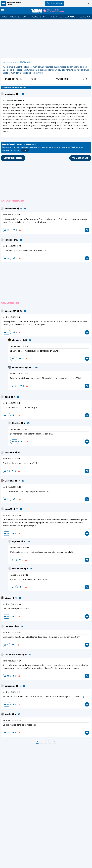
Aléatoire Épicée (40, 17)
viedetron (17, 340)
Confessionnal (67, 17)
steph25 (9, 509)
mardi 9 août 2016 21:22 (19, 575)
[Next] (55, 742)
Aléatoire (15, 17)
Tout (5, 17)
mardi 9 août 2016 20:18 (19, 347)
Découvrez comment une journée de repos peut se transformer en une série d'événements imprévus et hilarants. (42, 148)
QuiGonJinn (18, 569)
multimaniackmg (20, 368)
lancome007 (10, 209)
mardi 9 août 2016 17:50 (12, 515)
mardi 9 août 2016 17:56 (12, 604)
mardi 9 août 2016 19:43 (12, 246)
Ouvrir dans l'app (54, 3)
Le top (54, 17)
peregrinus (10, 686)
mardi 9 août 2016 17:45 (12, 487)
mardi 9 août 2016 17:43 (12, 459)
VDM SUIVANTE (80, 158)
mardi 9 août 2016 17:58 (12, 633)
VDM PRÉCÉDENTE (13, 158)
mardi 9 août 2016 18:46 (12, 721)
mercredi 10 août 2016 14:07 (13, 100)
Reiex (7, 397)
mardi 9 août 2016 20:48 (19, 548)
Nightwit (16, 542)
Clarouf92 (9, 481)
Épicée (26, 17)
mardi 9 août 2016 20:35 (19, 374)
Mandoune (10, 94)
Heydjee (9, 240)
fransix (8, 714)
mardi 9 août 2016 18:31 (11, 692)
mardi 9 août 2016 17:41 (11, 215)
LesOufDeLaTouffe (13, 655)
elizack (8, 598)
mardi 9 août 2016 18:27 (12, 661)
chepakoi (9, 627)
